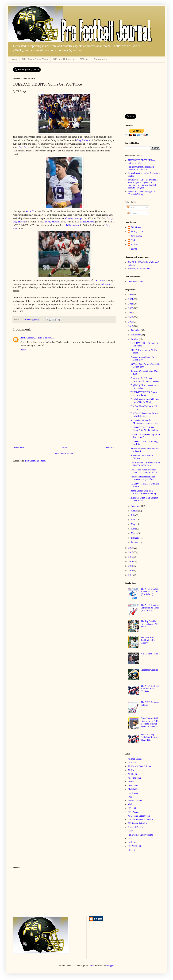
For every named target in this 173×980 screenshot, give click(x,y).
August (135, 511)
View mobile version (64, 453)
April (134, 529)
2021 (131, 313)
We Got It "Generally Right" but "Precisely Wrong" (142, 193)
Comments (133, 213)
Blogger (110, 966)
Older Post (110, 448)
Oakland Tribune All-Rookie (141, 820)
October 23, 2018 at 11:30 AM (40, 338)
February (135, 538)
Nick (133, 240)
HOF (130, 797)
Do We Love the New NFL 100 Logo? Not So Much (144, 401)
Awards (131, 782)
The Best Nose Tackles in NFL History (148, 640)
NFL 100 (132, 808)
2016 (131, 552)
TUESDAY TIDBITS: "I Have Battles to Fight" (141, 162)
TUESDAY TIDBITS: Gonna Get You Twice (144, 394)
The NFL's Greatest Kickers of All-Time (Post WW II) (150, 592)
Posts (130, 208)
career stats (133, 785)
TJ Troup (135, 245)
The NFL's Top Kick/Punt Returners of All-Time (150, 737)
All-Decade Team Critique (140, 766)
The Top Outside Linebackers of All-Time (150, 624)
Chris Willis (133, 789)
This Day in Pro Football (139, 269)
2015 (131, 557)
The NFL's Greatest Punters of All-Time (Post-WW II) (150, 608)
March (134, 533)
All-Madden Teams (150, 654)
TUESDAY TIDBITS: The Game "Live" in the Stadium (144, 429)
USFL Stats (133, 850)
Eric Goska (136, 227)
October (135, 339)
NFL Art (84, 59)
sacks (130, 839)
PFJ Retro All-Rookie (137, 823)
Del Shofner (106, 284)
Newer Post (19, 448)
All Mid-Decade (135, 759)
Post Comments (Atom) (36, 461)
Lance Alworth (87, 222)
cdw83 (134, 249)
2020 (131, 317)
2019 (131, 322)
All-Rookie (133, 774)
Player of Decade (135, 827)
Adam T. (30, 211)
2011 (131, 575)
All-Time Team (135, 778)
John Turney (137, 236)
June (133, 520)
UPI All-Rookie (135, 846)
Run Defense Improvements (140, 835)
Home (14, 59)
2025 (131, 295)
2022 (131, 308)
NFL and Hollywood (64, 59)
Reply (23, 350)
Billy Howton (73, 225)
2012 (131, 571)
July (133, 515)
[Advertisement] (64, 422)
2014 (131, 561)
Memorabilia (101, 59)
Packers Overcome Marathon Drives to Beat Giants (141, 168)
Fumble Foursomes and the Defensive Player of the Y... (144, 478)
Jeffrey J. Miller (138, 232)
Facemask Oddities (149, 670)
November (136, 335)
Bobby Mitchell (52, 222)
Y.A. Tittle (98, 280)
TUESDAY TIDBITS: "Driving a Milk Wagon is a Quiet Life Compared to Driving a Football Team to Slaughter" (143, 184)
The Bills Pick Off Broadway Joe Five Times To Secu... (145, 464)
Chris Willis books (136, 282)
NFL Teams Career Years (35, 59)
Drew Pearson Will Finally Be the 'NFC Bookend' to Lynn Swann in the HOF (150, 722)
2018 (131, 326)
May (133, 524)
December (136, 330)
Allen (23, 338)
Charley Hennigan (74, 218)
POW (130, 831)
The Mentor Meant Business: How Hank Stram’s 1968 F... (144, 471)
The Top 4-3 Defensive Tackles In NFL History (144, 415)
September (136, 506)
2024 (131, 299)
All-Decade (133, 763)
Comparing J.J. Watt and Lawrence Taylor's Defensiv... (145, 380)
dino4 (92, 966)
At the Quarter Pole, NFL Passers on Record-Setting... (144, 492)
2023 (131, 304)
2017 (131, 548)
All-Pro (131, 770)
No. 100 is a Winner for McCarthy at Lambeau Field (144, 422)
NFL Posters (133, 812)
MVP (130, 804)
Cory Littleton (83, 140)
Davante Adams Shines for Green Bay (142, 359)
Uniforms (132, 842)
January (135, 542)
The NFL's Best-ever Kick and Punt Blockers (150, 689)
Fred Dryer (24, 147)
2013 (131, 566)
